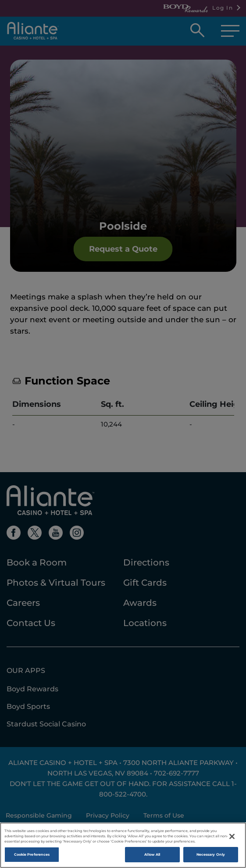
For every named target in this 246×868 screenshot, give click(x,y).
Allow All (152, 858)
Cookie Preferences (32, 858)
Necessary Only (211, 858)
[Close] (232, 840)
